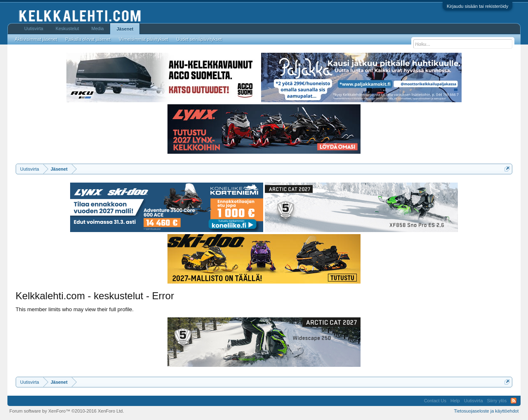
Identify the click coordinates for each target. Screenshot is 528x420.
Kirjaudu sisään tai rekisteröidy (477, 6)
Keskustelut (67, 28)
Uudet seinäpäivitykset (199, 39)
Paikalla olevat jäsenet (88, 39)
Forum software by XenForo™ (67, 411)
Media (98, 28)
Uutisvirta (34, 28)
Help (455, 401)
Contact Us (435, 401)
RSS (514, 401)
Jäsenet (125, 29)
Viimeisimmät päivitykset (144, 39)
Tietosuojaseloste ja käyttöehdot (486, 411)
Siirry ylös (497, 401)
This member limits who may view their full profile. (75, 309)
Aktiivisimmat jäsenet (36, 39)
